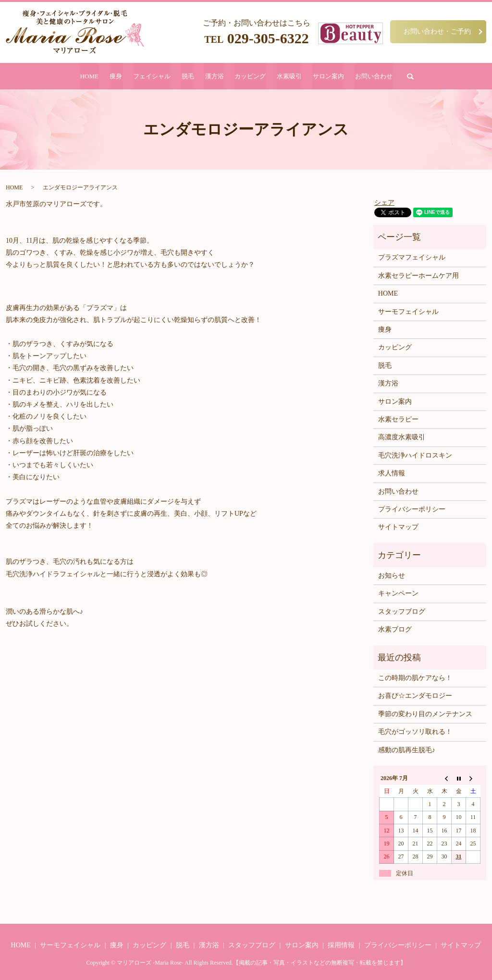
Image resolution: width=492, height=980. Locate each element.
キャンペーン (398, 594)
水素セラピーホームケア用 (418, 276)
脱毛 (189, 76)
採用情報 (341, 945)
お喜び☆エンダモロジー (415, 696)
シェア (384, 203)
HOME (93, 76)
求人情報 (392, 474)
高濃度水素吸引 (402, 438)
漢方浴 (214, 76)
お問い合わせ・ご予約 (437, 31)
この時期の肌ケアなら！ (415, 678)
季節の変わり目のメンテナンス (425, 714)
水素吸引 (287, 76)
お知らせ (392, 576)
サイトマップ (398, 527)
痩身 (119, 76)
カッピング (249, 76)
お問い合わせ (370, 76)
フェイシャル (154, 76)
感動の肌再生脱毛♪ (407, 750)
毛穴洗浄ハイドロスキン (415, 455)
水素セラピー (398, 419)
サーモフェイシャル (408, 312)
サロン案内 (326, 76)
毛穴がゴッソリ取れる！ (415, 732)
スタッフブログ (402, 612)
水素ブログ (395, 630)
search (406, 76)
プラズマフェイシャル (412, 258)
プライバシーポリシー (412, 509)
